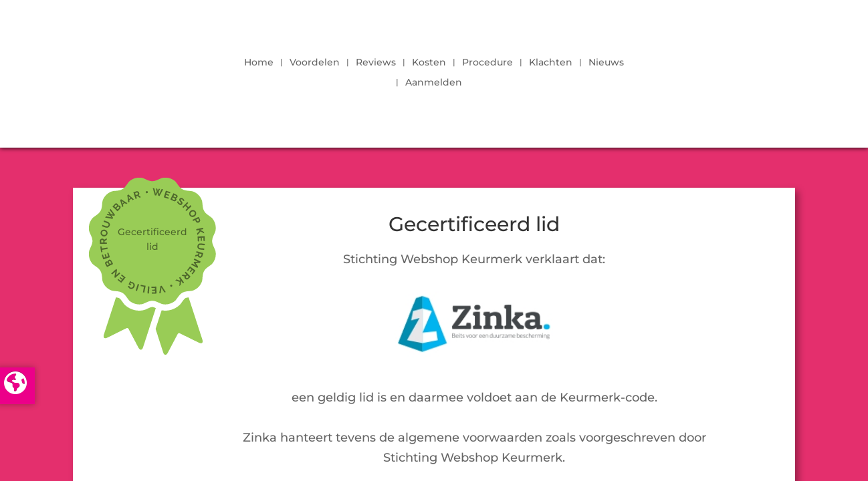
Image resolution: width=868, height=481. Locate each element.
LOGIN (744, 69)
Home (259, 63)
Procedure (487, 63)
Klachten (551, 63)
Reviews (376, 63)
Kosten (429, 63)
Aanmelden (434, 83)
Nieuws (606, 63)
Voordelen (315, 63)
